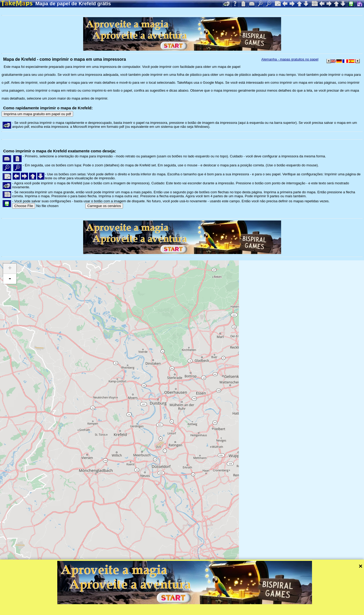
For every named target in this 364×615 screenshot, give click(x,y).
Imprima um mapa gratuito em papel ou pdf (37, 114)
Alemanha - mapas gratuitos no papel (290, 59)
